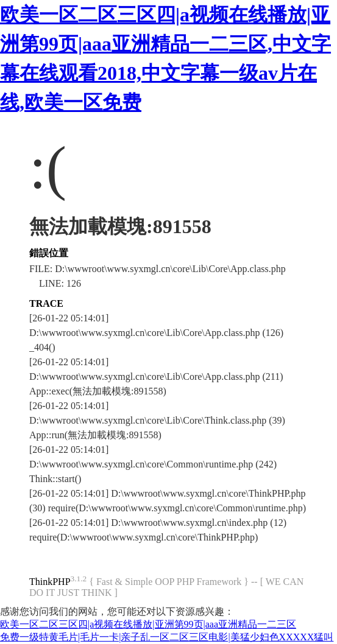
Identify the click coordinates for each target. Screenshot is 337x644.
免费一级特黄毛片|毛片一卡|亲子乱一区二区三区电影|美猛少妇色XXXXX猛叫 (167, 637)
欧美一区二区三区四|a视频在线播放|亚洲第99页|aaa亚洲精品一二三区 (148, 624)
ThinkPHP (50, 582)
